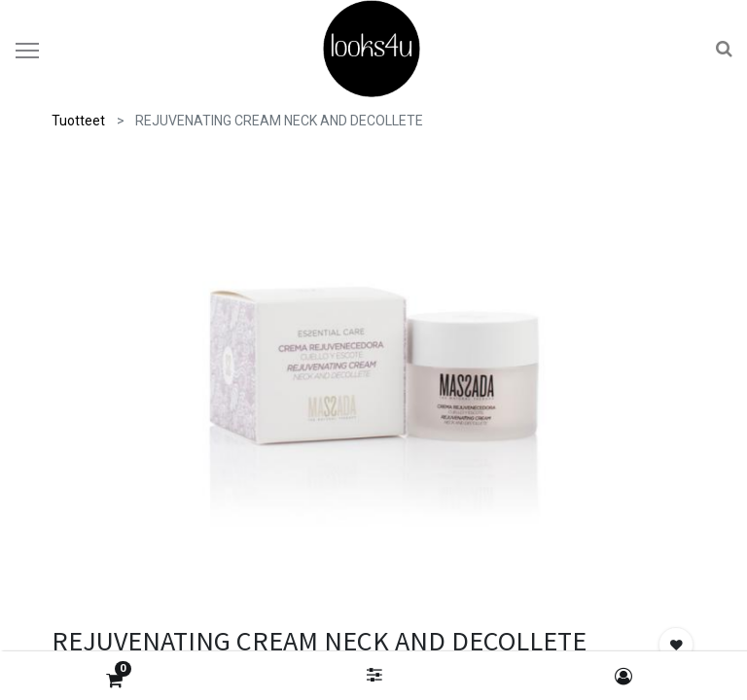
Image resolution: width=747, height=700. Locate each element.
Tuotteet (78, 121)
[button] (676, 645)
